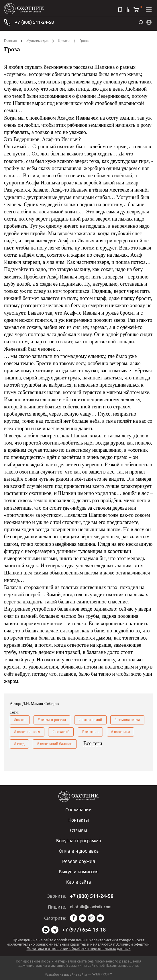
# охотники (121, 732)
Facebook (74, 918)
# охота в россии (52, 720)
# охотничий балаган (55, 744)
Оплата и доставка (79, 851)
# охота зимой (90, 720)
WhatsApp (46, 930)
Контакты (79, 820)
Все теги (93, 744)
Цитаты (64, 41)
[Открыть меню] (149, 10)
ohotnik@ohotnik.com (91, 907)
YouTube (100, 918)
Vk (83, 918)
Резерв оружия (79, 861)
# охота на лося (27, 732)
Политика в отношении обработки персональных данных (79, 948)
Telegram (55, 930)
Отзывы (78, 830)
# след (19, 744)
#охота (20, 720)
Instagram (91, 918)
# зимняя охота (127, 720)
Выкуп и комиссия (79, 872)
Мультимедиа (37, 41)
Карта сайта (78, 882)
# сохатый (61, 732)
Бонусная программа (78, 841)
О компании (78, 810)
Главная (10, 41)
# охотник (90, 732)
